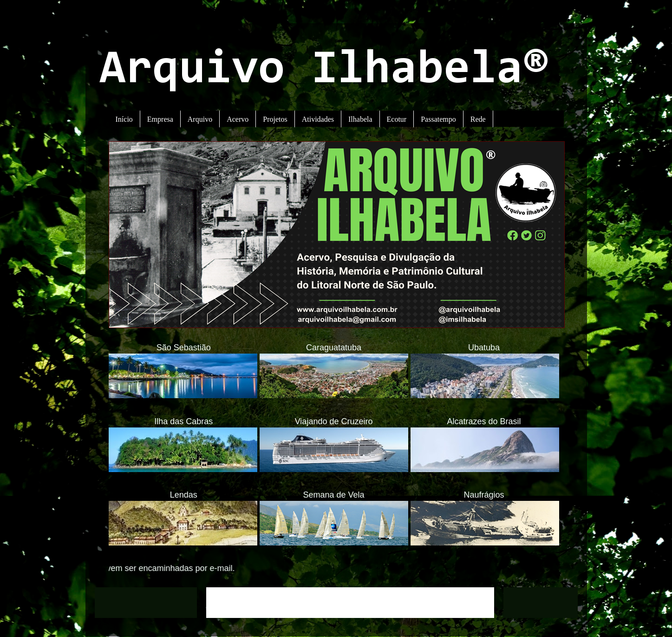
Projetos (275, 119)
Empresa (160, 119)
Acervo (238, 119)
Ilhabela (360, 119)
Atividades (318, 119)
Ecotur (397, 119)
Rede (478, 119)
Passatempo (438, 119)
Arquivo (200, 119)
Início (124, 119)
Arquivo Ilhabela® (324, 71)
